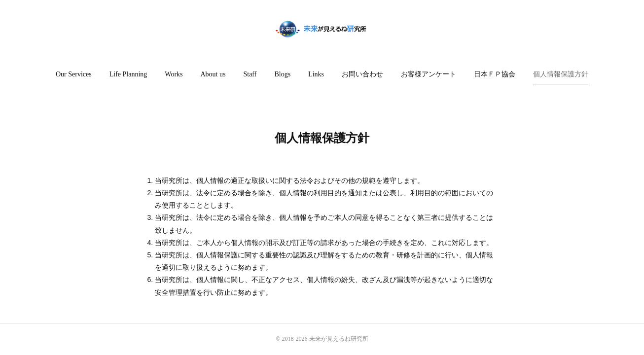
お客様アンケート (429, 74)
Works (174, 74)
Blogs (282, 74)
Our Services (74, 74)
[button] (74, 74)
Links (316, 74)
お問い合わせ (362, 74)
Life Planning (128, 74)
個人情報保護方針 (561, 74)
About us (213, 74)
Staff (250, 74)
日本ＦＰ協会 (495, 74)
